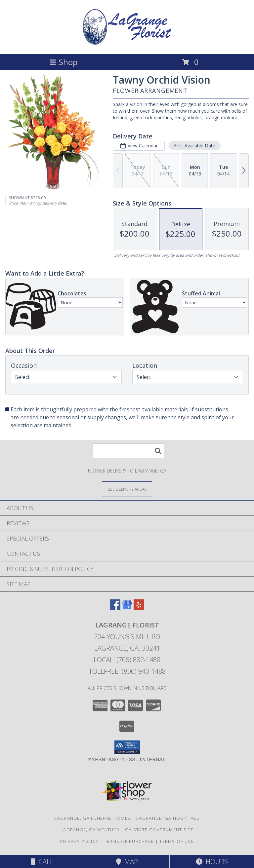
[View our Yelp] (139, 608)
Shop (63, 62)
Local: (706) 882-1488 (127, 660)
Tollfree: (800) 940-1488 (127, 671)
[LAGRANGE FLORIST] (127, 44)
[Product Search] (128, 451)
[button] (127, 747)
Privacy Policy (79, 841)
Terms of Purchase (129, 841)
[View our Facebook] (115, 608)
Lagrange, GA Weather (90, 830)
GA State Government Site (159, 830)
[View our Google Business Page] (127, 608)
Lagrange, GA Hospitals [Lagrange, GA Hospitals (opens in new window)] (168, 818)
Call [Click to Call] (42, 862)
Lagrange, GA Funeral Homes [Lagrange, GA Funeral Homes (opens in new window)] (92, 818)
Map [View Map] (127, 862)
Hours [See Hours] (212, 862)
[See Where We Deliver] (127, 489)
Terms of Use (177, 841)
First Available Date (195, 146)
